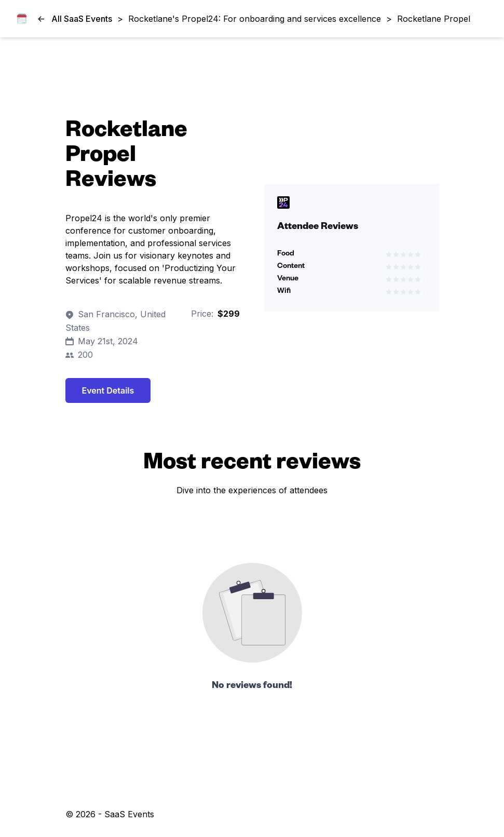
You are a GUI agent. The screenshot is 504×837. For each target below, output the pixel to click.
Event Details (108, 390)
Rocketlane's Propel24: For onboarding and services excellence (255, 19)
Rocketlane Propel (434, 19)
